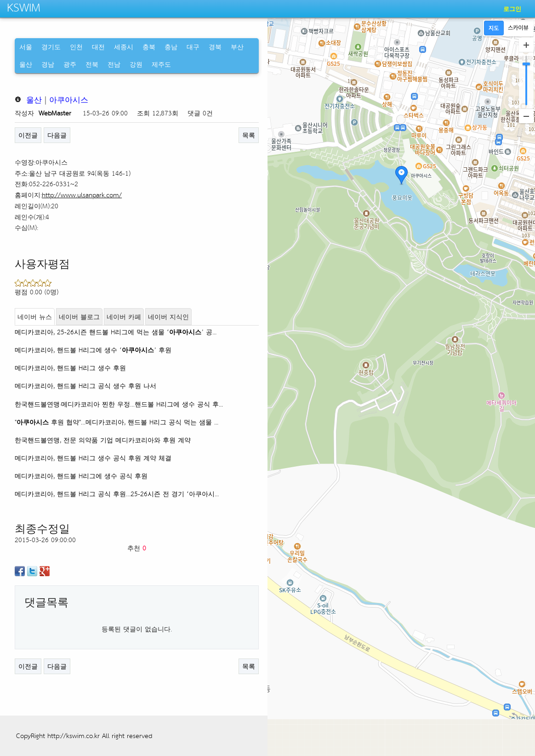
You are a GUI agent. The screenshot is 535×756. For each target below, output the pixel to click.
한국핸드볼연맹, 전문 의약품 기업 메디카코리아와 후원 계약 (103, 440)
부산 (237, 47)
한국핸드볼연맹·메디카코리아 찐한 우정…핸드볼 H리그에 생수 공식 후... (119, 404)
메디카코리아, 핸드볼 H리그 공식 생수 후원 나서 (85, 386)
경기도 (51, 47)
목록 (249, 135)
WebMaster (55, 113)
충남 (171, 47)
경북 (215, 47)
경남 (48, 64)
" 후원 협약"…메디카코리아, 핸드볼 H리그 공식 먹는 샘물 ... (117, 422)
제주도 (161, 64)
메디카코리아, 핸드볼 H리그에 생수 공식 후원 (81, 476)
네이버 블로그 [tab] (79, 317)
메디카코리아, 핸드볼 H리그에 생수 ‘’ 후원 (93, 350)
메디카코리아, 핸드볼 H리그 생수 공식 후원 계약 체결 (93, 458)
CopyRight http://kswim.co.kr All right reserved (84, 736)
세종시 (124, 47)
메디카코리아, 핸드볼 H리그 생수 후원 (70, 368)
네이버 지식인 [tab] (168, 317)
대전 (98, 47)
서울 (26, 47)
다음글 (57, 135)
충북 (149, 47)
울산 (26, 64)
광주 (70, 64)
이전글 (28, 135)
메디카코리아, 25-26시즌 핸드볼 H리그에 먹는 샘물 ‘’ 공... (116, 332)
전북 (92, 64)
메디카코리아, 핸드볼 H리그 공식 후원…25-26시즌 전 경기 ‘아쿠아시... (117, 494)
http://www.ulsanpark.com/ (82, 195)
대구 (193, 47)
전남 (114, 64)
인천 (76, 47)
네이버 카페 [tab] (124, 317)
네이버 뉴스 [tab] (35, 317)
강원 (136, 64)
